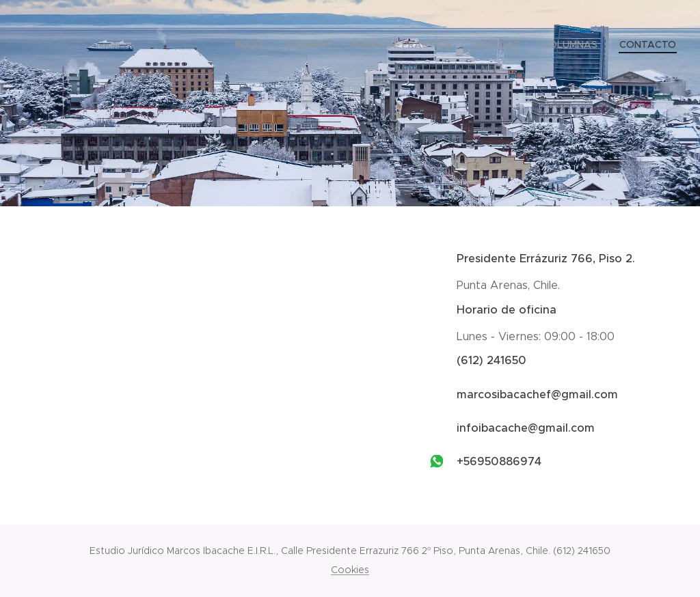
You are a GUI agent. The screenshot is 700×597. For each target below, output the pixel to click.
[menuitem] (253, 44)
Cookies (350, 570)
